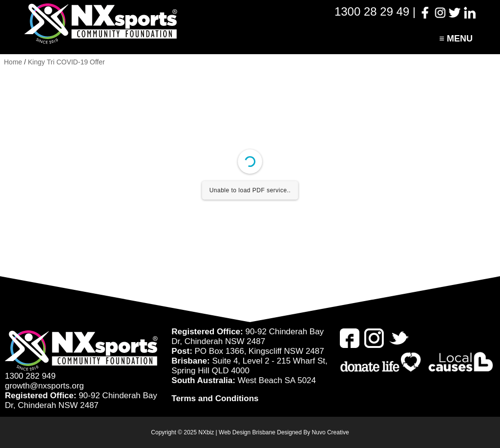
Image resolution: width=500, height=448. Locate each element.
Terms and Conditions (215, 398)
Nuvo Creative (331, 432)
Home (13, 62)
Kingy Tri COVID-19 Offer (66, 62)
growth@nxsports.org (44, 386)
